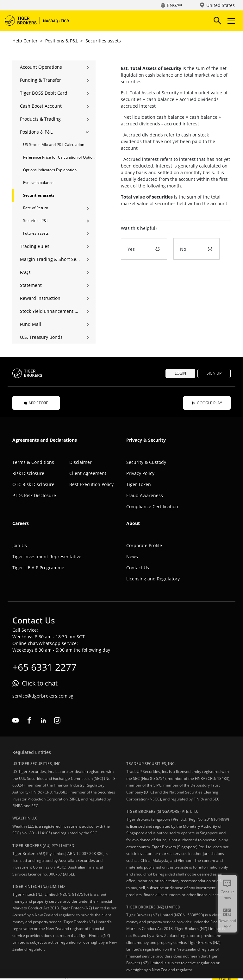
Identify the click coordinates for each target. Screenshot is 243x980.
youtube (16, 720)
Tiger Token (139, 484)
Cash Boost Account (41, 106)
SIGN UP (214, 373)
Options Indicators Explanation (50, 170)
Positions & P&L (62, 41)
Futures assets (36, 233)
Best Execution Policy (91, 484)
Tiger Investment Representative (47, 556)
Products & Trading (40, 119)
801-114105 (40, 833)
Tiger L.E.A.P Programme (38, 568)
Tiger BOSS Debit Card (44, 93)
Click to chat (40, 683)
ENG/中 (175, 5)
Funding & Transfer (40, 80)
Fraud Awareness (145, 495)
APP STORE (36, 403)
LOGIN (180, 373)
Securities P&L (36, 221)
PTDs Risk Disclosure (34, 495)
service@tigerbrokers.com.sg (43, 696)
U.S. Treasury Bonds (41, 337)
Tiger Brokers (41, 21)
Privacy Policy (140, 473)
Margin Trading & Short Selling (50, 259)
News (132, 556)
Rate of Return (36, 208)
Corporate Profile (144, 545)
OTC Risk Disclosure (33, 484)
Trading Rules (35, 246)
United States (221, 5)
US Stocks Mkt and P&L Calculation (54, 145)
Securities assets (103, 41)
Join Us (20, 545)
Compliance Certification (152, 506)
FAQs (25, 272)
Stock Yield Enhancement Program (50, 311)
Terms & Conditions (33, 462)
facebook (29, 720)
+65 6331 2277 (44, 667)
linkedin (43, 720)
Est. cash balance (38, 183)
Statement (31, 285)
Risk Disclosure (28, 473)
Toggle (230, 21)
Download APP (227, 923)
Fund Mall (31, 324)
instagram (57, 720)
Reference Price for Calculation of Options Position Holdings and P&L (59, 157)
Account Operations (41, 67)
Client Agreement (88, 473)
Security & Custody (146, 462)
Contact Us (138, 568)
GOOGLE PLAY (207, 403)
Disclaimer (81, 462)
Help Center (25, 41)
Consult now (227, 895)
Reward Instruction (40, 298)
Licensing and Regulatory (153, 579)
